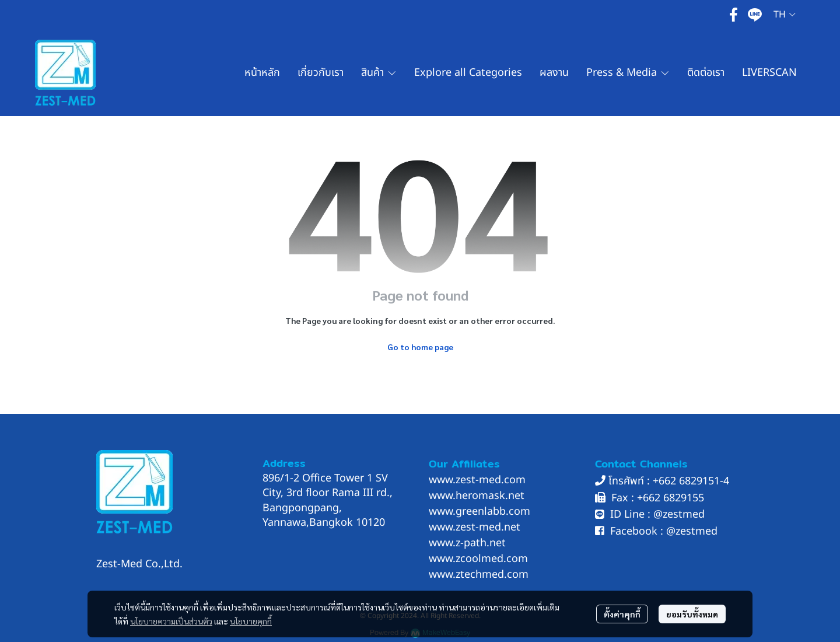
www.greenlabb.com (480, 512)
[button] (785, 15)
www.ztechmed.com (479, 575)
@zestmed (679, 514)
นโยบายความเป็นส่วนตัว (171, 621)
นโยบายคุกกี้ (251, 621)
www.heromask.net (477, 496)
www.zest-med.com (477, 480)
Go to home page (420, 347)
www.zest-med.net (475, 527)
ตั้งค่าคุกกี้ (622, 614)
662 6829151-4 (694, 481)
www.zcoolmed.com (478, 559)
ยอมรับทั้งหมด (692, 614)
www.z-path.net (467, 543)
